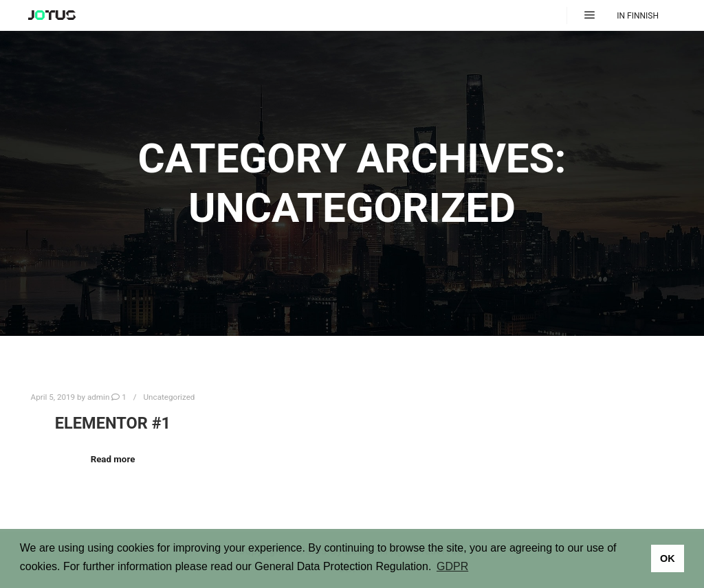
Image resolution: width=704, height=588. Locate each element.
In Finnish (638, 16)
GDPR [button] (452, 566)
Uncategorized (169, 397)
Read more (113, 459)
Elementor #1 (113, 423)
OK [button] (668, 558)
